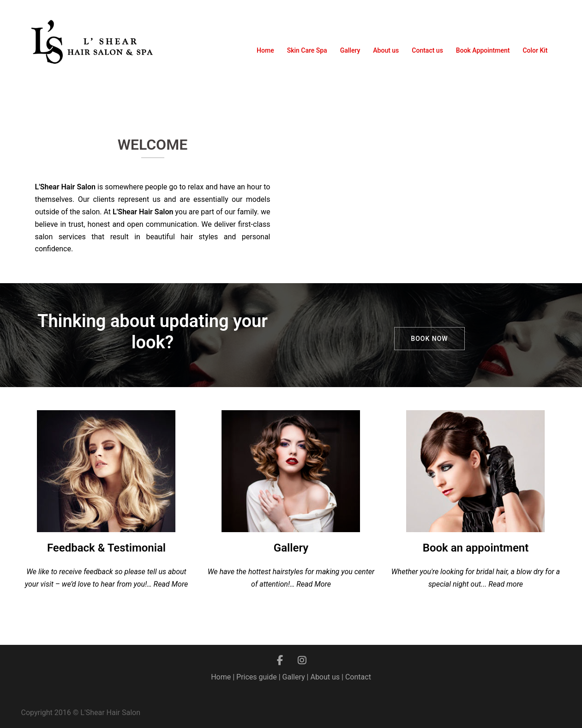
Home (265, 50)
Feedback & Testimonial (106, 548)
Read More (171, 584)
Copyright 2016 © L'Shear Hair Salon (81, 713)
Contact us (427, 50)
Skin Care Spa (307, 50)
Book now (429, 339)
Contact (358, 677)
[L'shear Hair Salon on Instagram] (303, 660)
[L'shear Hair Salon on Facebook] (280, 660)
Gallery (350, 50)
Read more (506, 584)
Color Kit (535, 50)
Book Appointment (483, 50)
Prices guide (257, 677)
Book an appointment (476, 548)
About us (386, 50)
